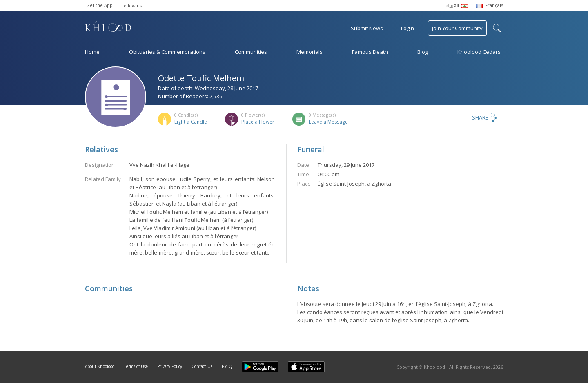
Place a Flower (258, 122)
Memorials (310, 52)
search (497, 28)
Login (408, 28)
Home (92, 52)
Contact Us (202, 366)
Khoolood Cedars (479, 52)
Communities (251, 52)
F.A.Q (227, 366)
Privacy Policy (170, 366)
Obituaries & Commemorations (167, 52)
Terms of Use (136, 366)
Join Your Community (457, 28)
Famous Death (370, 52)
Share (480, 117)
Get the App (99, 5)
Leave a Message (328, 122)
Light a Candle (191, 122)
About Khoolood (100, 366)
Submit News (367, 28)
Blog (423, 52)
